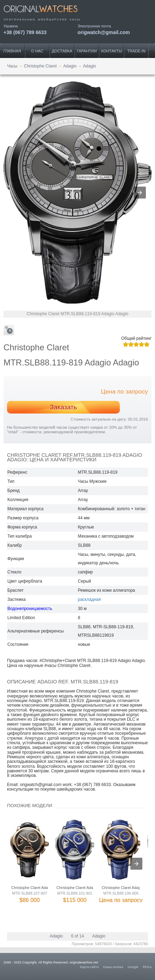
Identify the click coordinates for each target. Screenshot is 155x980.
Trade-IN (136, 51)
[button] (140, 193)
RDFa (147, 967)
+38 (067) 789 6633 (25, 32)
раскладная (89, 599)
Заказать (63, 407)
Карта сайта (89, 967)
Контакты (112, 51)
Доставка (62, 51)
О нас (37, 51)
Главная (12, 51)
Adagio (56, 936)
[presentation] (136, 864)
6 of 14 (77, 936)
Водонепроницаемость (30, 609)
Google (133, 967)
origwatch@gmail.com (104, 32)
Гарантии (87, 51)
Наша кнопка (113, 967)
